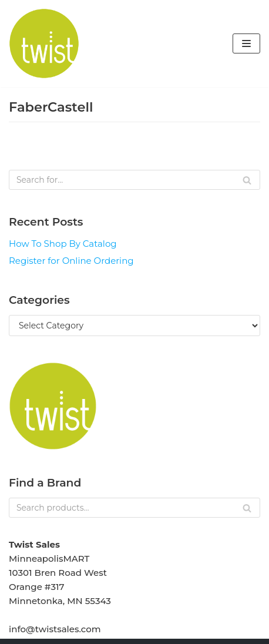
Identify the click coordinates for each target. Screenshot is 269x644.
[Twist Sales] (44, 43)
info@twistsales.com (55, 629)
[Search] (134, 180)
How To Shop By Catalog (63, 244)
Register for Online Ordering (71, 261)
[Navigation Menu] (246, 43)
